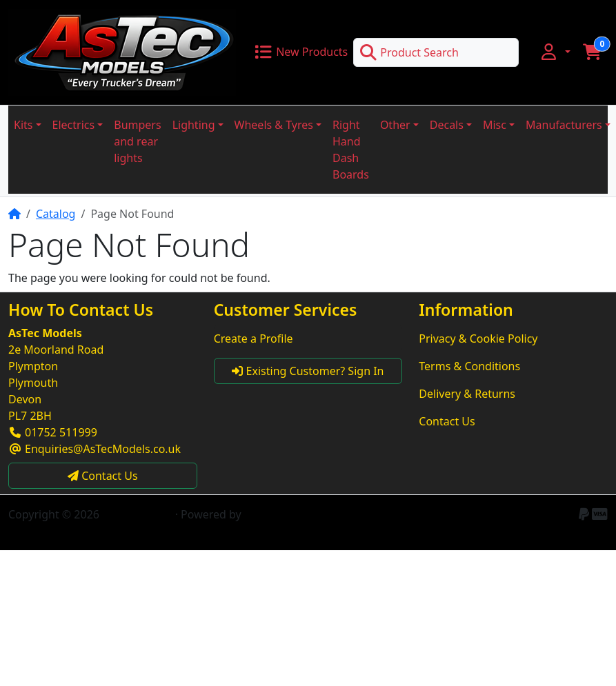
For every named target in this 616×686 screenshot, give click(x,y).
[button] (555, 52)
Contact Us (447, 421)
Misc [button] (495, 125)
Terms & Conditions (469, 366)
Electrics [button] (74, 125)
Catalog (56, 214)
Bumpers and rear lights (137, 141)
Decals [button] (447, 125)
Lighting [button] (194, 125)
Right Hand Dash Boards (351, 150)
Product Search (409, 52)
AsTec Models (137, 514)
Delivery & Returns (467, 394)
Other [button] (395, 125)
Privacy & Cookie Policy (478, 339)
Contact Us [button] (103, 476)
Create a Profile (254, 339)
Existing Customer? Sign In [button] (308, 371)
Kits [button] (23, 125)
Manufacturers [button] (564, 125)
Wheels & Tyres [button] (274, 125)
